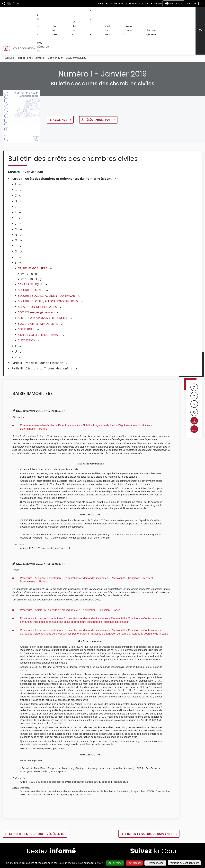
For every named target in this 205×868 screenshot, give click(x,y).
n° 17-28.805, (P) (32, 238)
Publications (24, 22)
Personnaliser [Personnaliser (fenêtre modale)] (157, 863)
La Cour (74, 13)
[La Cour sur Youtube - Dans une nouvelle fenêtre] (149, 854)
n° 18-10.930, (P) (32, 243)
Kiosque (115, 13)
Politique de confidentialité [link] (184, 863)
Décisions (102, 13)
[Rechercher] (200, 13)
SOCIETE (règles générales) (36, 277)
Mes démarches (185, 13)
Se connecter (174, 3)
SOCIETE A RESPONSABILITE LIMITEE (43, 282)
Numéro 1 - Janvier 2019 (49, 22)
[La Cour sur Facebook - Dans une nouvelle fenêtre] (138, 854)
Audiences (87, 13)
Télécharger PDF (98, 84)
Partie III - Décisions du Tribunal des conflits (42, 333)
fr (195, 3)
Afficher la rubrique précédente (36, 798)
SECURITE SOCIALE (31, 254)
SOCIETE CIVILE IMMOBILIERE (38, 288)
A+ (14, 3)
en (202, 3)
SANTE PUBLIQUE (30, 249)
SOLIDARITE (26, 294)
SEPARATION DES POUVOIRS (37, 271)
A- (19, 3)
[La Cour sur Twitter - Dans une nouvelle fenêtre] (127, 854)
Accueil (9, 22)
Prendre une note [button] (153, 3)
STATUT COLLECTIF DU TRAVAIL (39, 299)
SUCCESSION (27, 305)
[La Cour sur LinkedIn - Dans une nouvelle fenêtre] (160, 854)
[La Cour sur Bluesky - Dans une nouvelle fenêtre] (180, 854)
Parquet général (164, 13)
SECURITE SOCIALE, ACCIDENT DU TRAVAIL (47, 260)
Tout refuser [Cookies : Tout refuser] (134, 863)
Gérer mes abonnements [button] (111, 3)
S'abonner (59, 84)
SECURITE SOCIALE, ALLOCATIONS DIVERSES (48, 266)
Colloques (128, 13)
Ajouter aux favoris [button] (134, 3)
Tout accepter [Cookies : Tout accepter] (115, 863)
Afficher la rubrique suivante (147, 798)
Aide (188, 3)
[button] (115, 143)
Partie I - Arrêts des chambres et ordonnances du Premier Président (62, 143)
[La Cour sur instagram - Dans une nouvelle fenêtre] (170, 854)
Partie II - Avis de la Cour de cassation (37, 327)
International (144, 13)
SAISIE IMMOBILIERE (33, 233)
